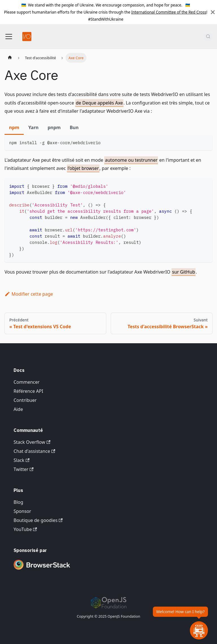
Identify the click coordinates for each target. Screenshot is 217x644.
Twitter (24, 469)
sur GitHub (184, 272)
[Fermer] (213, 12)
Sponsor (22, 511)
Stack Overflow (32, 442)
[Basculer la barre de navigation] (9, 37)
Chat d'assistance (34, 451)
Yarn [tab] (33, 127)
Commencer (27, 382)
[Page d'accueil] (10, 58)
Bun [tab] (74, 127)
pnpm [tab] (54, 127)
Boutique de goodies (38, 520)
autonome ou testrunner (131, 160)
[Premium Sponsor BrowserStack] (42, 570)
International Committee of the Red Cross (169, 12)
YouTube (25, 529)
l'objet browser (83, 168)
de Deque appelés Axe (99, 103)
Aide (18, 409)
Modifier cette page (29, 294)
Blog (18, 502)
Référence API (28, 391)
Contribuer (25, 400)
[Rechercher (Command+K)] (208, 37)
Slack (21, 460)
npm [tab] (14, 127)
